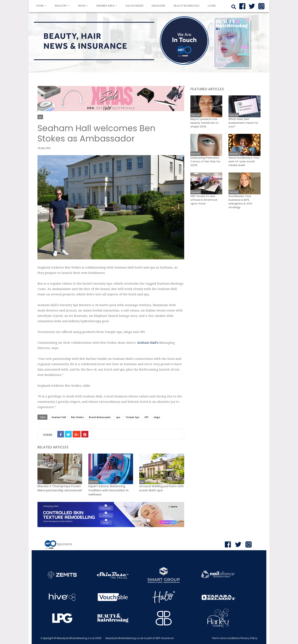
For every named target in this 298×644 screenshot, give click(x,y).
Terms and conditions (226, 638)
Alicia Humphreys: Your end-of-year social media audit (244, 162)
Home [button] (42, 5)
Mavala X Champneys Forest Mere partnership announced (60, 488)
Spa (40, 117)
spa (118, 417)
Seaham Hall (59, 417)
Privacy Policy (249, 638)
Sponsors (65, 544)
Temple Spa (132, 417)
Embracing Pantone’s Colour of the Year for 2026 (205, 162)
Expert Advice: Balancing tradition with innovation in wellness (108, 490)
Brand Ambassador (100, 417)
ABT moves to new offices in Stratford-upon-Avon (204, 200)
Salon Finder (134, 6)
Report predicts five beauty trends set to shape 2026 (204, 123)
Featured (93, 482)
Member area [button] (106, 6)
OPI (146, 417)
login (212, 6)
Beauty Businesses (187, 6)
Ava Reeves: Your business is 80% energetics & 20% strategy (240, 202)
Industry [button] (61, 6)
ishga (157, 417)
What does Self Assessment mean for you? (243, 123)
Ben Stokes (78, 417)
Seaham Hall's (148, 343)
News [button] (82, 6)
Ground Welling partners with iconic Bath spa (162, 488)
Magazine (159, 6)
